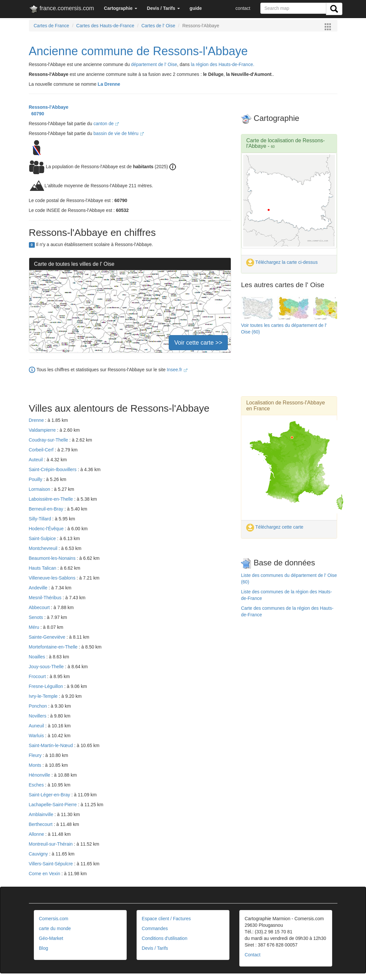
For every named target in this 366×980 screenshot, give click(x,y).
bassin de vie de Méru (119, 133)
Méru (35, 627)
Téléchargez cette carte (275, 527)
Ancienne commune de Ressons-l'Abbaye (138, 51)
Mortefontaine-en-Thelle (54, 647)
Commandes (155, 928)
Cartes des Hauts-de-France (105, 26)
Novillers (38, 716)
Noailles (38, 657)
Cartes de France (52, 26)
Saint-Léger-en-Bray (50, 795)
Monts (36, 765)
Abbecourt (40, 607)
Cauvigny (39, 854)
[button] (121, 8)
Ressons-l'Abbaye (49, 107)
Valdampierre (43, 430)
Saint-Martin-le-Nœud (52, 745)
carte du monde (55, 928)
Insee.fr (177, 370)
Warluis (37, 736)
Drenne (37, 420)
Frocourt (38, 676)
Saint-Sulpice (43, 538)
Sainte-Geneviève (48, 637)
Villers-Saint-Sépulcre (52, 864)
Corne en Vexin (45, 874)
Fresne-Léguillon (47, 686)
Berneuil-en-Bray (47, 509)
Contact (252, 955)
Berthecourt (41, 824)
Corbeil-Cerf (42, 450)
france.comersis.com (62, 10)
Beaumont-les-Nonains (53, 558)
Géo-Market (51, 938)
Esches (37, 785)
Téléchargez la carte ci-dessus (282, 262)
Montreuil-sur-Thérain (52, 844)
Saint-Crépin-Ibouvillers (53, 469)
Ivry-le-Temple (44, 696)
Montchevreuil (44, 548)
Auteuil (37, 460)
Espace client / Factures (166, 919)
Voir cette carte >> (198, 343)
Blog (44, 948)
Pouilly (36, 479)
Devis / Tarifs (155, 948)
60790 (37, 114)
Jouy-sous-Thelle (47, 667)
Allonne (37, 834)
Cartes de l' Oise (158, 26)
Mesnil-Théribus (46, 598)
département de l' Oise (154, 64)
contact (243, 8)
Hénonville (40, 775)
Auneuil (37, 726)
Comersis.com (54, 919)
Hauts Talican (43, 568)
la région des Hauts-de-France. (223, 64)
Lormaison (40, 489)
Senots (37, 617)
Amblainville (42, 814)
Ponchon (39, 706)
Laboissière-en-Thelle (52, 499)
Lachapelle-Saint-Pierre (54, 805)
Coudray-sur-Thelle (49, 440)
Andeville (39, 588)
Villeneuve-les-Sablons (53, 578)
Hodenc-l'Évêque (47, 529)
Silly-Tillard (41, 519)
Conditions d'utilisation (165, 938)
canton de (106, 124)
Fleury (36, 755)
